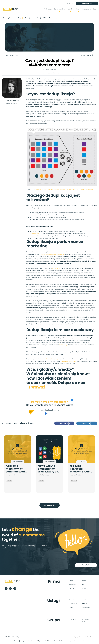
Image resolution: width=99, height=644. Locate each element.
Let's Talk (86, 565)
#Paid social (74, 481)
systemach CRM (37, 234)
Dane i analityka (60, 9)
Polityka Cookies (59, 641)
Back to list (49, 505)
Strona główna (8, 18)
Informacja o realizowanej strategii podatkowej (18, 641)
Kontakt (84, 589)
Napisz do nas (87, 3)
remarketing (63, 345)
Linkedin (87, 423)
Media (78, 9)
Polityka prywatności (43, 641)
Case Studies (86, 608)
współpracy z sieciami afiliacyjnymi (52, 254)
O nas (71, 581)
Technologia (48, 9)
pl (68, 3)
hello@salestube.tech (50, 410)
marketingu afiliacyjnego (50, 359)
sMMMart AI (85, 604)
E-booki (71, 589)
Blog (94, 9)
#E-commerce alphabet (47, 73)
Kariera (84, 581)
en (72, 3)
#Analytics (9, 481)
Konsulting (71, 9)
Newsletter (72, 585)
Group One (72, 620)
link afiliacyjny (57, 268)
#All (57, 73)
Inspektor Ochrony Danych (76, 641)
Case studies (87, 9)
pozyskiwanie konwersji (68, 361)
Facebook (64, 423)
